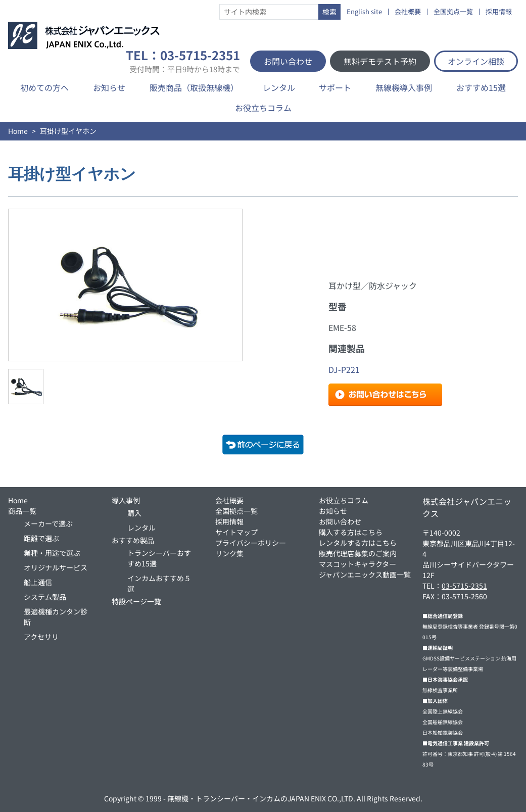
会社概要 (408, 12)
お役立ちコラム (263, 108)
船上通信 (38, 582)
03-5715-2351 (464, 586)
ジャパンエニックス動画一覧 (365, 575)
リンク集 (229, 553)
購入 (134, 513)
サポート (335, 87)
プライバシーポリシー (251, 543)
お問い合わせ (288, 61)
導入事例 (126, 500)
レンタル (279, 87)
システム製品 (45, 597)
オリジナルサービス (56, 567)
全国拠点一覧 (453, 12)
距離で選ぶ (41, 538)
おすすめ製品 (133, 540)
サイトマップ (236, 532)
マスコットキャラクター (357, 564)
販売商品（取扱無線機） (194, 87)
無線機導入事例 (404, 87)
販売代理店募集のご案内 (358, 553)
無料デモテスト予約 (380, 61)
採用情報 (499, 12)
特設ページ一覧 (136, 601)
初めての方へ (44, 87)
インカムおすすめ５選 (159, 583)
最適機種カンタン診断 (56, 617)
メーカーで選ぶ (48, 523)
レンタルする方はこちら (358, 543)
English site (364, 12)
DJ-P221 (344, 369)
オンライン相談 (476, 61)
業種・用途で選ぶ (52, 553)
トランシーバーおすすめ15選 (159, 558)
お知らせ (109, 87)
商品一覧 (22, 511)
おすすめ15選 (481, 87)
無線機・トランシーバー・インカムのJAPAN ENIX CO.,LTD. (261, 798)
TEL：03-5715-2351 (183, 61)
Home (18, 131)
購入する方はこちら (351, 532)
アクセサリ (41, 637)
